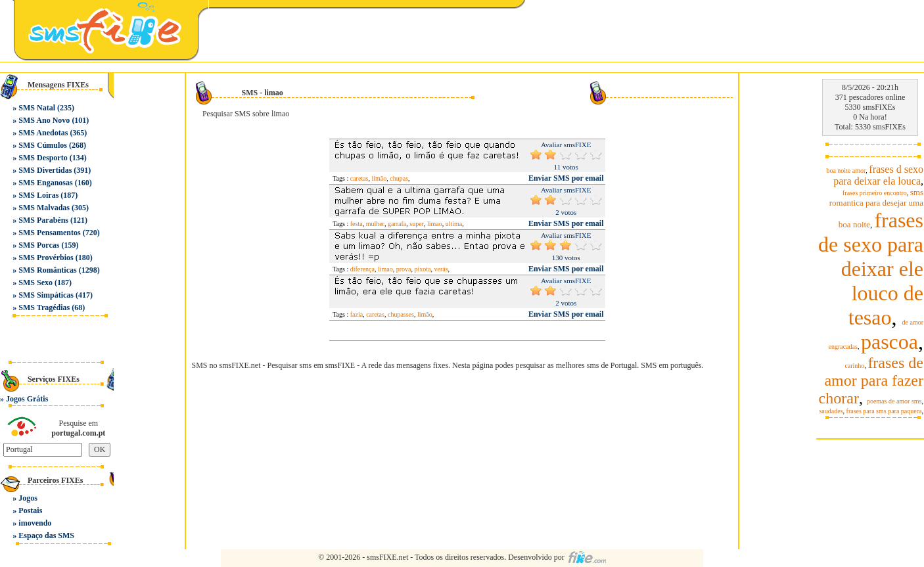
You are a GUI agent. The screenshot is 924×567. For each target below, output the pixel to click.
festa (357, 224)
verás (441, 269)
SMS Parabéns (43, 220)
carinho (854, 366)
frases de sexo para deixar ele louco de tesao (871, 269)
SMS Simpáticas (46, 295)
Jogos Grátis (27, 399)
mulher (375, 224)
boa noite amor (846, 170)
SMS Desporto (43, 158)
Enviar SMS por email (566, 178)
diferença (362, 269)
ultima (454, 224)
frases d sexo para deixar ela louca (878, 175)
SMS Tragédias (44, 307)
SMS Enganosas (45, 183)
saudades (831, 411)
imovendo (35, 523)
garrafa (397, 224)
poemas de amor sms (894, 401)
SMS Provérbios (46, 258)
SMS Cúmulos (43, 145)
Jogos (28, 498)
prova (404, 269)
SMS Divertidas (45, 170)
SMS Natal (37, 108)
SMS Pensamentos (49, 233)
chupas (399, 178)
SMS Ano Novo (44, 120)
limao (435, 224)
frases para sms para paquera (884, 411)
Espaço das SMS (46, 535)
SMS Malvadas (44, 208)
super (417, 224)
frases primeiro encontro (875, 193)
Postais (30, 510)
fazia (357, 314)
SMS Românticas (47, 270)
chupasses (401, 314)
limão (380, 178)
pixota (423, 269)
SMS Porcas (39, 245)
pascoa (889, 342)
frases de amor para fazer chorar (871, 380)
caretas (359, 178)
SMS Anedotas (43, 133)
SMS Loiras (38, 195)
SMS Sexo (35, 283)
